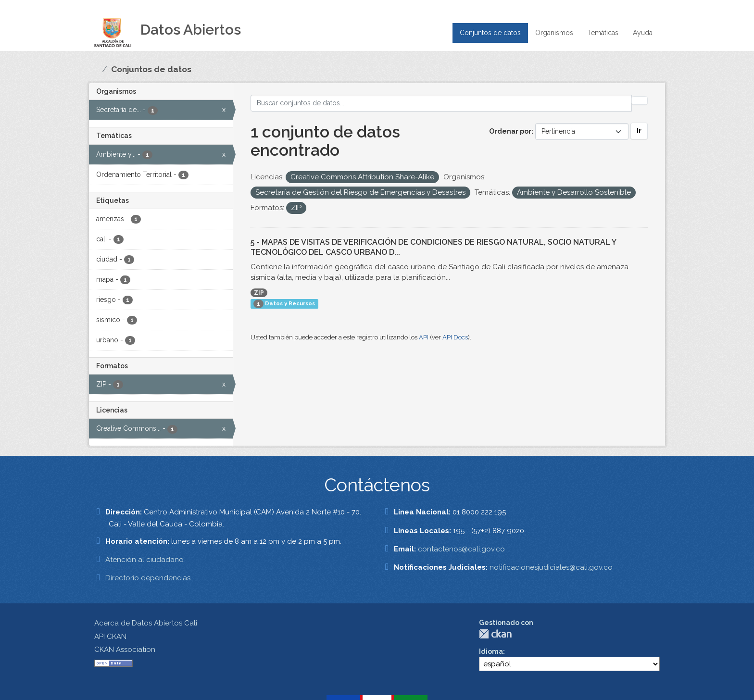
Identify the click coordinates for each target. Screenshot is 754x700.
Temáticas (603, 33)
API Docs (455, 337)
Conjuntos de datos (490, 33)
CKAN (495, 634)
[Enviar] (640, 100)
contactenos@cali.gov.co (461, 549)
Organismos (554, 33)
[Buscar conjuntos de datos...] (441, 103)
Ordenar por (510, 131)
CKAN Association (125, 650)
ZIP (259, 293)
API (424, 337)
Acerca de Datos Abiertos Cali (146, 623)
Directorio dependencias (148, 578)
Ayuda (643, 33)
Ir (639, 131)
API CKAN (110, 637)
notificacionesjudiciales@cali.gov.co (551, 567)
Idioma (491, 651)
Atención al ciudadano (145, 560)
